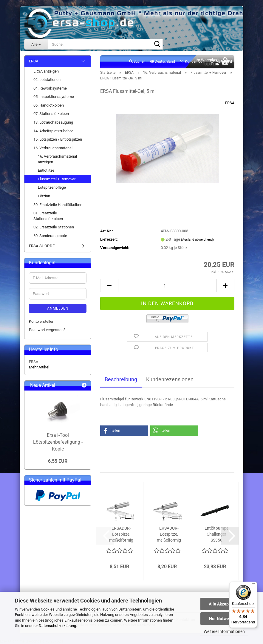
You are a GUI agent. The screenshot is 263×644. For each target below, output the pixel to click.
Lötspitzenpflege (52, 187)
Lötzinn (44, 196)
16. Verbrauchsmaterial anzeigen (57, 159)
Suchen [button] (137, 62)
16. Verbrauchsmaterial (53, 148)
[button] (163, 62)
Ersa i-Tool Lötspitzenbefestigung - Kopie (58, 442)
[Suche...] (36, 44)
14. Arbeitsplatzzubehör (53, 131)
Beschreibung (121, 379)
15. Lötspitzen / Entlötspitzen (58, 139)
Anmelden (58, 308)
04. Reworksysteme (50, 88)
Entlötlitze (46, 170)
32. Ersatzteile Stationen (54, 227)
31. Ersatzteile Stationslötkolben (48, 216)
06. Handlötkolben (49, 105)
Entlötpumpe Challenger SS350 (216, 534)
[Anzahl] (167, 286)
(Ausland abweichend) (197, 240)
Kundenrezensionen (170, 379)
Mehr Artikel (39, 367)
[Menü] (253, 585)
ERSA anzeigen (46, 71)
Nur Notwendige (224, 619)
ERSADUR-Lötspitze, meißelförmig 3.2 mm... (121, 534)
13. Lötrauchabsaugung (53, 122)
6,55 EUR (58, 461)
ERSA (230, 103)
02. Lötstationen (47, 80)
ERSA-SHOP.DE (42, 246)
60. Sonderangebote (50, 236)
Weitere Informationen (224, 631)
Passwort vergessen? (47, 330)
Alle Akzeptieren (224, 604)
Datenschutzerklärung (57, 626)
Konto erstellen (42, 321)
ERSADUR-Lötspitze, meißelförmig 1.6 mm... (169, 534)
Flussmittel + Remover (57, 179)
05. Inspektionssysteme (54, 97)
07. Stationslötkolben (51, 114)
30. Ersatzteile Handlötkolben (58, 205)
